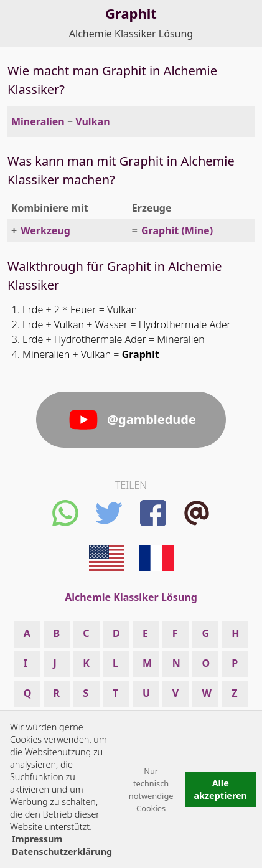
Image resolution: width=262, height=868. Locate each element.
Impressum (37, 839)
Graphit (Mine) (177, 230)
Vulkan (92, 121)
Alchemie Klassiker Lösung (131, 34)
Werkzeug (45, 230)
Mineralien (38, 121)
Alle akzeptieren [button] (220, 789)
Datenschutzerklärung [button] (62, 851)
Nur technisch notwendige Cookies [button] (151, 790)
